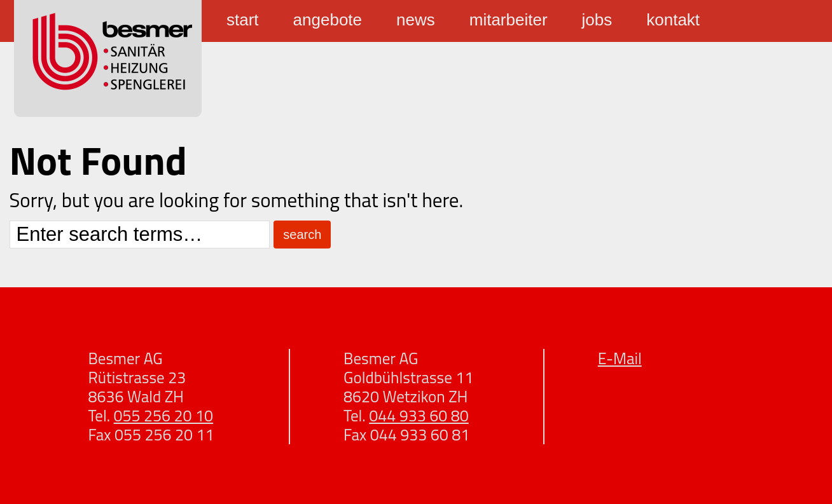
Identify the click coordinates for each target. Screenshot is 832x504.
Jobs (597, 20)
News (416, 20)
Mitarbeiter (509, 20)
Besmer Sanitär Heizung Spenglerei (108, 58)
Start (243, 20)
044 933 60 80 (419, 416)
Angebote (328, 20)
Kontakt (673, 20)
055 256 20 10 (164, 416)
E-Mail (620, 358)
